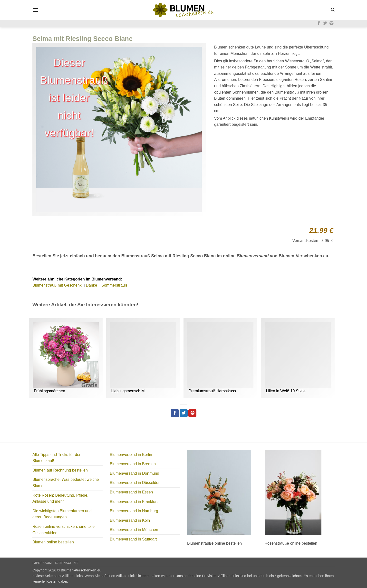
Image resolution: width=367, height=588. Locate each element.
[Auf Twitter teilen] (184, 413)
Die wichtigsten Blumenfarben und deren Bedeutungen (62, 514)
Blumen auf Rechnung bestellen (60, 470)
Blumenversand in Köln (130, 520)
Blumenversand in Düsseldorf (135, 483)
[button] (35, 10)
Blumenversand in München (134, 530)
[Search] (333, 10)
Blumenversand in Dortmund (135, 473)
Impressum (42, 563)
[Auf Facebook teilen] (175, 413)
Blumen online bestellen (53, 542)
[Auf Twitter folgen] (325, 23)
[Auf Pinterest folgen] (331, 23)
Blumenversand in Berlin (131, 455)
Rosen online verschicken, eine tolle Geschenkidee (63, 530)
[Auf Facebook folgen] (319, 23)
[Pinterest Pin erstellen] (192, 413)
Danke (92, 285)
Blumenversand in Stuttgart (133, 539)
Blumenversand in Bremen (133, 464)
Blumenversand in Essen (131, 492)
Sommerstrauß (115, 285)
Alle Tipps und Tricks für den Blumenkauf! (57, 458)
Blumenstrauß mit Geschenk (58, 285)
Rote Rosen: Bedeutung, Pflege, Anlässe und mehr (60, 498)
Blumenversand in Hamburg (134, 511)
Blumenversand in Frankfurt (134, 502)
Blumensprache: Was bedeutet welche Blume (66, 483)
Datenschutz (67, 563)
